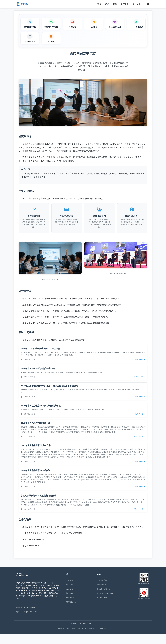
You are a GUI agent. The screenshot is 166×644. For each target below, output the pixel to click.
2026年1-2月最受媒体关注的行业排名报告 (41, 352)
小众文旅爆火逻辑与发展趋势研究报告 (39, 505)
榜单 (115, 4)
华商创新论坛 (102, 595)
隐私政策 (92, 633)
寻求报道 (125, 4)
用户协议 (83, 633)
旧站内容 (69, 603)
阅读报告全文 (139, 363)
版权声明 (74, 633)
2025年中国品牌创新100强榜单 (36, 479)
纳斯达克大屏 (102, 590)
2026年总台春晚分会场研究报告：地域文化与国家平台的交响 (50, 391)
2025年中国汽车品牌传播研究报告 (37, 430)
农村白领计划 (71, 612)
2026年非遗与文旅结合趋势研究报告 (38, 373)
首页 (99, 4)
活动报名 (69, 599)
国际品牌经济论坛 (104, 599)
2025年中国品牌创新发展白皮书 (36, 453)
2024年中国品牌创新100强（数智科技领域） (42, 412)
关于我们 (136, 4)
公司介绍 (69, 590)
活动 (107, 4)
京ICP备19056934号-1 (100, 639)
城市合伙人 (70, 608)
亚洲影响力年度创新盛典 (106, 603)
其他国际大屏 (102, 608)
